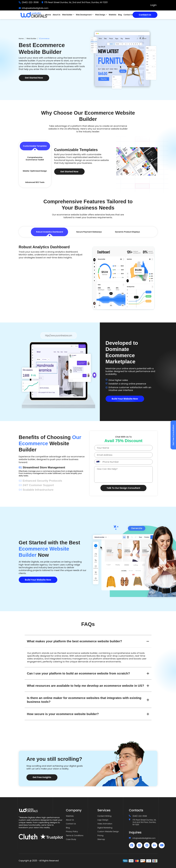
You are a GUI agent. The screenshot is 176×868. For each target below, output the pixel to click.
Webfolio (113, 15)
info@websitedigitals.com (35, 8)
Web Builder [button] (67, 15)
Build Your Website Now (125, 399)
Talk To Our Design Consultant (123, 488)
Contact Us (145, 15)
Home (48, 15)
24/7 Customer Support (36, 485)
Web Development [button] (84, 15)
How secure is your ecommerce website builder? (63, 714)
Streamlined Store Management (42, 467)
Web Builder (31, 39)
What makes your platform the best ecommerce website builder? (74, 641)
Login (153, 5)
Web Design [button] (100, 15)
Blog (120, 15)
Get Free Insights (42, 777)
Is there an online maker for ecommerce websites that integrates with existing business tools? (84, 700)
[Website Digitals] (41, 810)
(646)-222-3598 (30, 2)
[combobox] (98, 462)
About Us (57, 15)
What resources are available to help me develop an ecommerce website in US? (85, 686)
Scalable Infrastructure (36, 490)
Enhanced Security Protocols (40, 481)
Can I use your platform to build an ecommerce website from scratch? (78, 673)
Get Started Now (34, 78)
